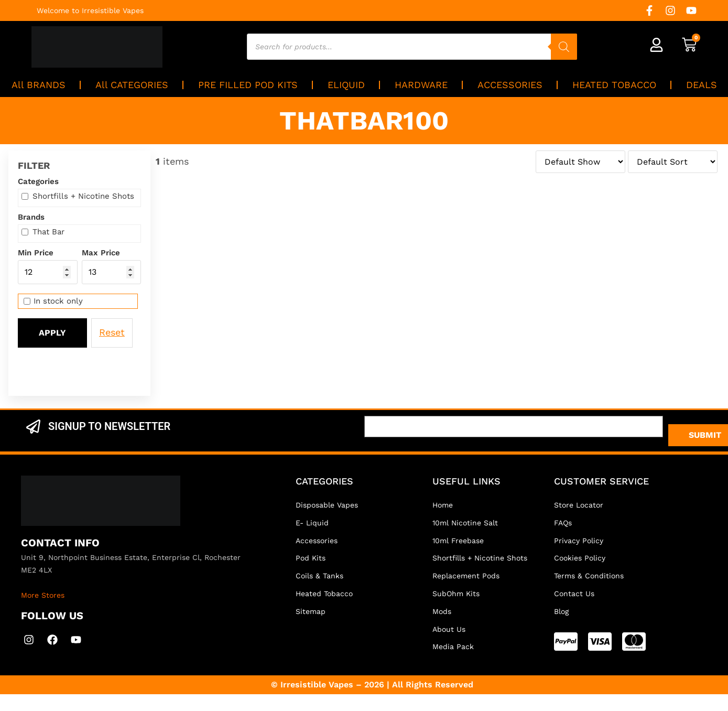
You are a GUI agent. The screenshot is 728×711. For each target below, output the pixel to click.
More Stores (43, 595)
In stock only (53, 301)
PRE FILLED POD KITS (248, 85)
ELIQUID (346, 85)
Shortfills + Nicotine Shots (78, 196)
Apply (52, 333)
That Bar (43, 232)
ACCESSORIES (510, 85)
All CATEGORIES (132, 85)
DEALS (702, 85)
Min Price (36, 253)
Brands (31, 217)
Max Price (101, 253)
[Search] (564, 47)
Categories (38, 182)
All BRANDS (39, 85)
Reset (112, 332)
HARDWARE (421, 85)
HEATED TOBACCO (614, 85)
